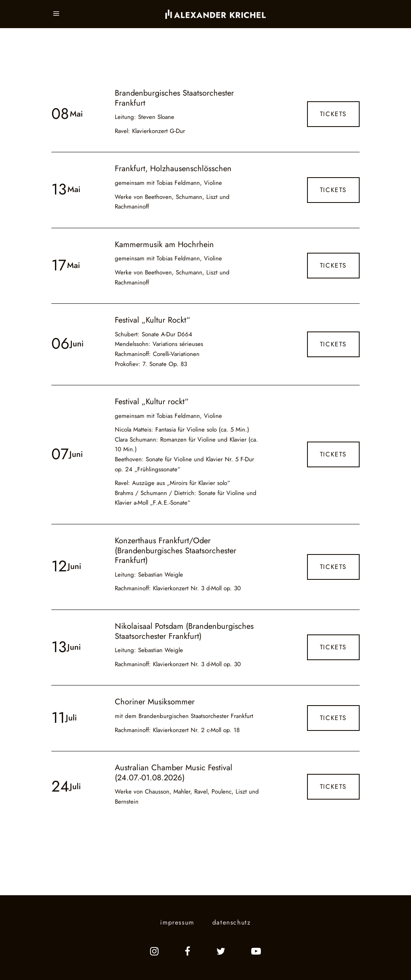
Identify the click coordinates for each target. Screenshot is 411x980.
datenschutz (232, 922)
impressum (177, 922)
